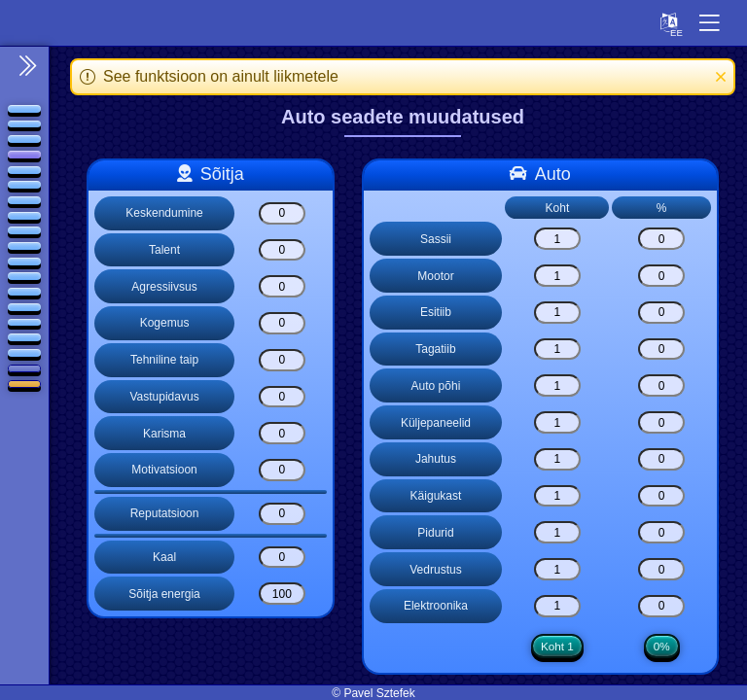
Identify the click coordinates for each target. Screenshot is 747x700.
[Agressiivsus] (282, 286)
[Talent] (282, 250)
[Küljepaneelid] (557, 422)
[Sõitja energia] (282, 594)
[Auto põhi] (557, 385)
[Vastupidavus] (282, 397)
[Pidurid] (557, 532)
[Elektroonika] (557, 606)
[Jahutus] (557, 459)
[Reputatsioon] (282, 514)
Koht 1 (557, 647)
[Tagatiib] (557, 350)
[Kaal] (282, 558)
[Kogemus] (282, 323)
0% (662, 647)
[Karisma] (282, 433)
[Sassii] (557, 239)
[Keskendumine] (282, 213)
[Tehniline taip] (282, 360)
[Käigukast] (557, 496)
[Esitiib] (557, 313)
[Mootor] (557, 276)
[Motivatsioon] (282, 470)
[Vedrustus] (557, 569)
